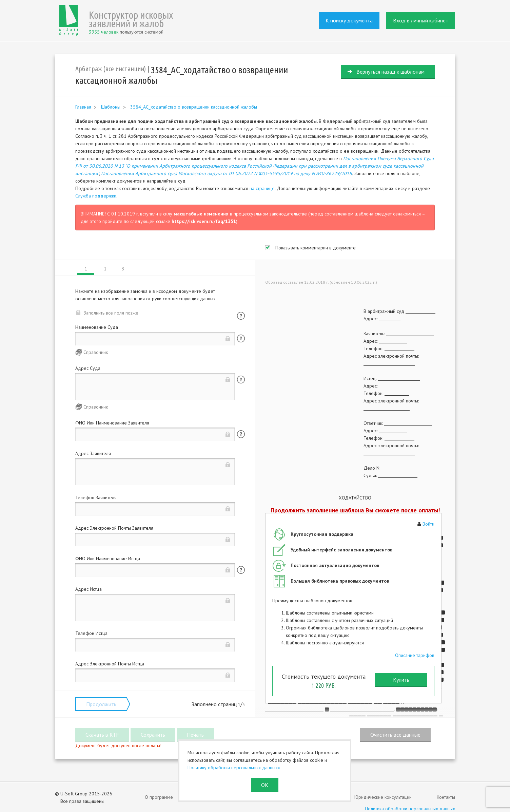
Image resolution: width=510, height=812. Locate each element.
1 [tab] (86, 269)
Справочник (96, 352)
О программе (159, 797)
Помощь (241, 316)
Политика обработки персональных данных (410, 809)
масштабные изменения (201, 214)
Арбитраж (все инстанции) (111, 69)
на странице (262, 188)
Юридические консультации (383, 797)
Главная (83, 107)
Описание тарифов (415, 655)
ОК (265, 785)
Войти (428, 524)
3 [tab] (123, 269)
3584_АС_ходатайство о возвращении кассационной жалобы (194, 107)
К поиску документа (349, 20)
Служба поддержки (96, 196)
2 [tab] (105, 269)
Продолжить (101, 704)
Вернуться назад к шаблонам (390, 72)
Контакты (446, 797)
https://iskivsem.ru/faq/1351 (204, 221)
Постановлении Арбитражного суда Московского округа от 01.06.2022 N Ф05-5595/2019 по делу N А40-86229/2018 (227, 173)
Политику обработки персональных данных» (234, 768)
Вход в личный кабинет (421, 20)
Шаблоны (111, 107)
